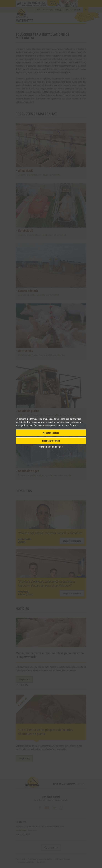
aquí (45, 425)
